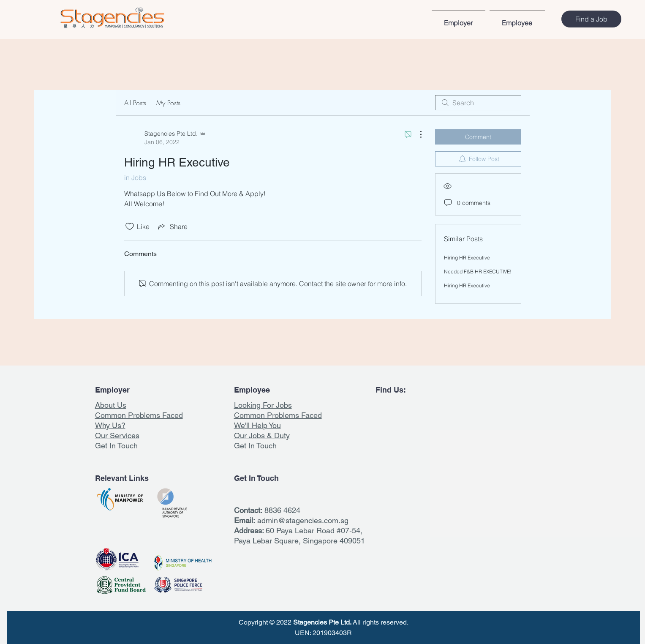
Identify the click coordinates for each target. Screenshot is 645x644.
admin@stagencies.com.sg (303, 520)
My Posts (168, 103)
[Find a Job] (591, 19)
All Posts (135, 103)
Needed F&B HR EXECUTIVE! (478, 272)
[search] (478, 103)
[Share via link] (172, 226)
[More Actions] (416, 134)
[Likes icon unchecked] (130, 226)
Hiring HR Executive (467, 258)
